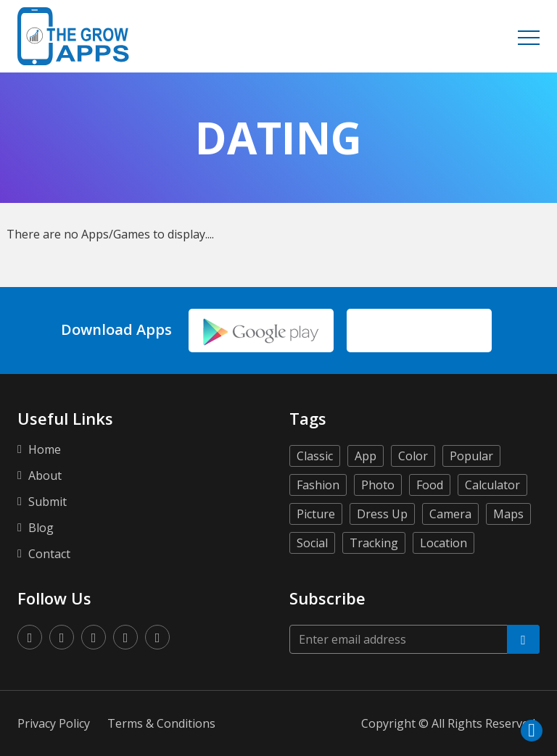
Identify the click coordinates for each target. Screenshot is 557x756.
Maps (508, 514)
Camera (450, 514)
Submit (48, 502)
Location (443, 543)
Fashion (318, 485)
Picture (316, 514)
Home (45, 449)
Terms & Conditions (161, 723)
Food (430, 485)
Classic (315, 456)
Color (413, 456)
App (366, 456)
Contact (49, 554)
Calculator (492, 485)
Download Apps (116, 330)
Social (312, 543)
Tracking (374, 543)
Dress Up (382, 514)
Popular (471, 456)
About (45, 475)
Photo (378, 485)
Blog (41, 528)
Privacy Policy (54, 723)
